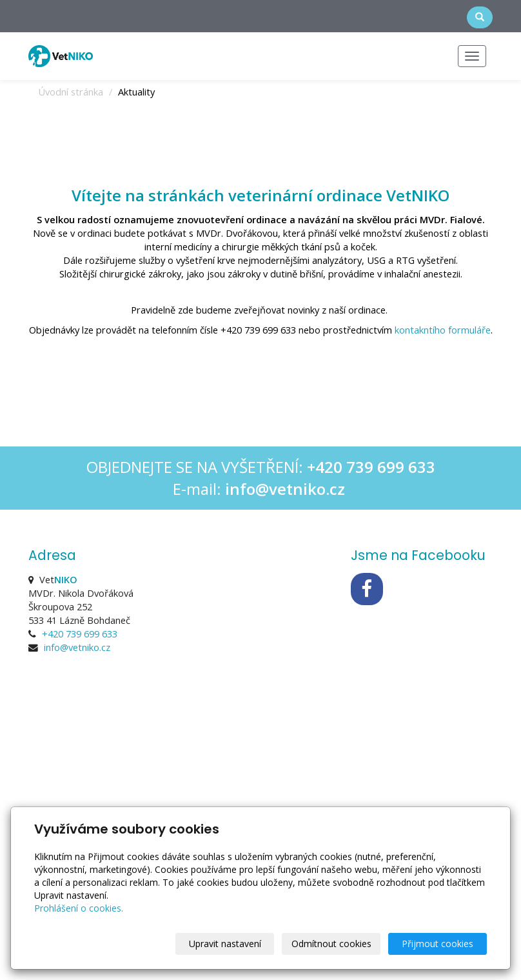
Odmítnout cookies (331, 944)
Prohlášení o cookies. (79, 908)
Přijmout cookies (437, 944)
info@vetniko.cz (77, 647)
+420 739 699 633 (80, 634)
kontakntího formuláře (443, 330)
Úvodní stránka (71, 92)
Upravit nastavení (225, 944)
